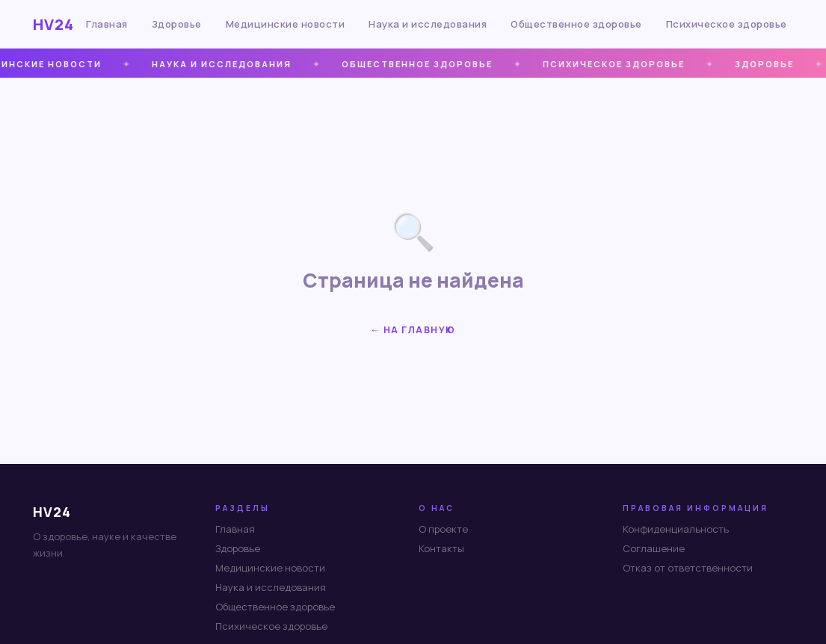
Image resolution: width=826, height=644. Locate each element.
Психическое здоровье (727, 24)
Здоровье (177, 24)
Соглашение (654, 548)
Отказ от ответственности (688, 568)
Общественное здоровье (576, 24)
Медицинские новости (286, 24)
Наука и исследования (428, 24)
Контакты (441, 548)
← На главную (413, 330)
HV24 (53, 24)
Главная (107, 24)
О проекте (443, 529)
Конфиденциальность (676, 529)
